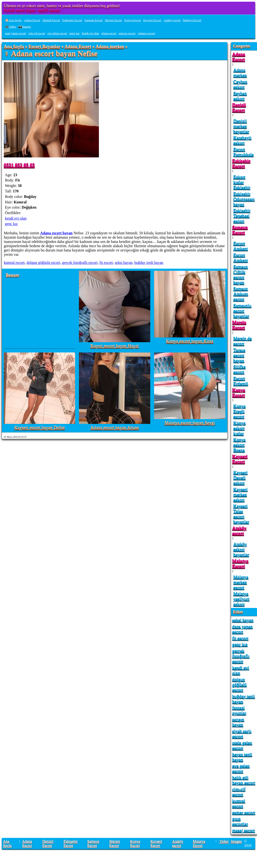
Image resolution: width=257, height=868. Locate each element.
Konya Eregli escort (240, 411)
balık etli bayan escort (244, 780)
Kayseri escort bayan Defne (40, 428)
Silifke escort (240, 369)
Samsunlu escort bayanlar (242, 311)
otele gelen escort (242, 745)
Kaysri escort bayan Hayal (115, 346)
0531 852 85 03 (19, 165)
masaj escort (244, 830)
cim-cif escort (37, 33)
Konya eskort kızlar (240, 428)
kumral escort (14, 263)
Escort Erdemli (241, 381)
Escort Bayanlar (44, 47)
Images (236, 841)
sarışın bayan (238, 722)
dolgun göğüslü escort (43, 263)
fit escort (106, 263)
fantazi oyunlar (239, 710)
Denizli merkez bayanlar (241, 126)
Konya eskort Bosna (240, 445)
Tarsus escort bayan (239, 355)
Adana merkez (110, 47)
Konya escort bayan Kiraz (190, 341)
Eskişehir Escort (72, 20)
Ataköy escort (172, 20)
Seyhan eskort (240, 96)
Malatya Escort (192, 20)
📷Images (25, 27)
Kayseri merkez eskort (241, 494)
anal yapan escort (16, 33)
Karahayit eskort (242, 140)
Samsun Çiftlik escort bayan (241, 274)
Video (224, 841)
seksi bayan (124, 263)
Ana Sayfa (14, 47)
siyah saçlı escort (242, 734)
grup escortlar (240, 821)
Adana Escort (32, 20)
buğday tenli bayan (149, 263)
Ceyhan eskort (240, 84)
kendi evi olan (90, 33)
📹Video (11, 27)
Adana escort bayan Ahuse (115, 428)
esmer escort (244, 812)
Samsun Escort (93, 20)
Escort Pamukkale (244, 152)
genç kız (75, 33)
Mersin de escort (243, 341)
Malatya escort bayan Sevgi (190, 423)
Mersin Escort (113, 20)
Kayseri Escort (152, 20)
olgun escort (109, 33)
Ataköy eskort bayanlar (241, 549)
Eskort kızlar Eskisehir (242, 182)
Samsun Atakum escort (241, 294)
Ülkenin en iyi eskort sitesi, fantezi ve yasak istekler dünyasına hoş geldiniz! (62, 6)
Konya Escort (133, 20)
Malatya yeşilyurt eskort (241, 599)
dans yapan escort (242, 629)
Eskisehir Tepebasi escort (242, 216)
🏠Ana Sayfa (13, 20)
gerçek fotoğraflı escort (80, 263)
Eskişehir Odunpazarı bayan (244, 199)
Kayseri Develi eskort (241, 478)
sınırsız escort (127, 33)
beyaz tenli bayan (242, 757)
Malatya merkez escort (241, 582)
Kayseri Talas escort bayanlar (241, 514)
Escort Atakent (241, 246)
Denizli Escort (51, 20)
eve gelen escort (57, 33)
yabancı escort (146, 33)
